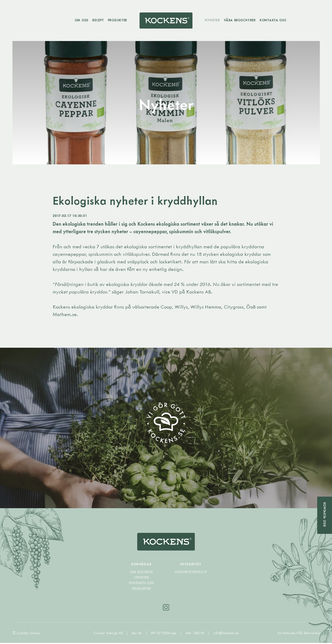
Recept (98, 20)
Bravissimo (312, 634)
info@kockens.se (226, 634)
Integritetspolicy (191, 573)
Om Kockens (141, 573)
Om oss (81, 20)
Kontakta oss (274, 20)
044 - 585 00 (195, 634)
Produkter (117, 20)
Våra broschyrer (240, 20)
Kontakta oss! (325, 515)
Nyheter (213, 20)
